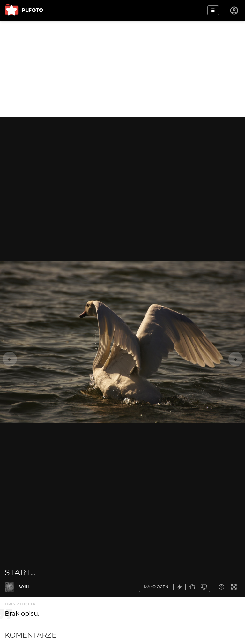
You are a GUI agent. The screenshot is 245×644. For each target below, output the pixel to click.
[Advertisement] (122, 69)
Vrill (24, 587)
